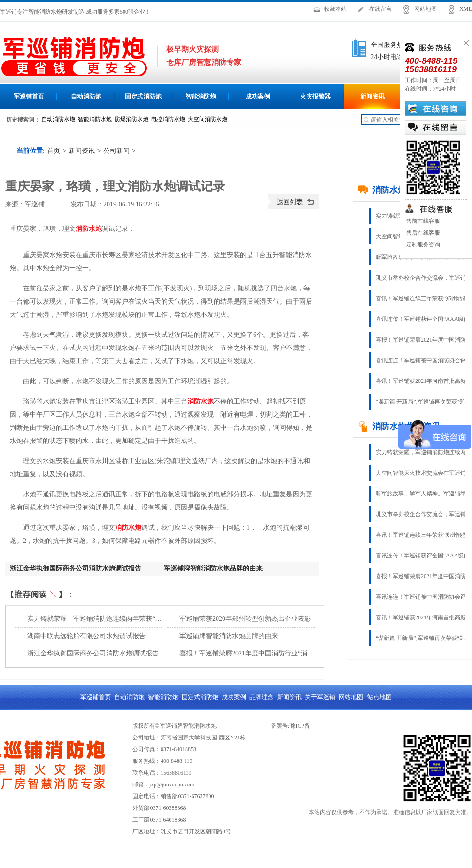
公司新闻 (116, 151)
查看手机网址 (58, 207)
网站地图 (426, 9)
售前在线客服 (422, 221)
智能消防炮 (201, 96)
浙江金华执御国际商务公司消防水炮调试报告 (76, 568)
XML (466, 9)
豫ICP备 (300, 726)
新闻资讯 (372, 96)
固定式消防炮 (143, 96)
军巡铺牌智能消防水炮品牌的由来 (213, 568)
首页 (54, 151)
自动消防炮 (86, 96)
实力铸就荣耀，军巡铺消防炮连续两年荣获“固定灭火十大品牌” (119, 619)
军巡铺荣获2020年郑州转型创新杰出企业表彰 (245, 619)
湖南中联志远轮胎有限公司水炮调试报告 (86, 636)
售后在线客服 (422, 233)
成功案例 (258, 96)
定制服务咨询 (422, 244)
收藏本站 (335, 9)
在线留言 (380, 9)
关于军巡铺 (320, 697)
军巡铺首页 (29, 96)
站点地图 (379, 697)
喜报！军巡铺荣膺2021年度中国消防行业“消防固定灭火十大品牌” (274, 653)
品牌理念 (262, 697)
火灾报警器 (315, 96)
